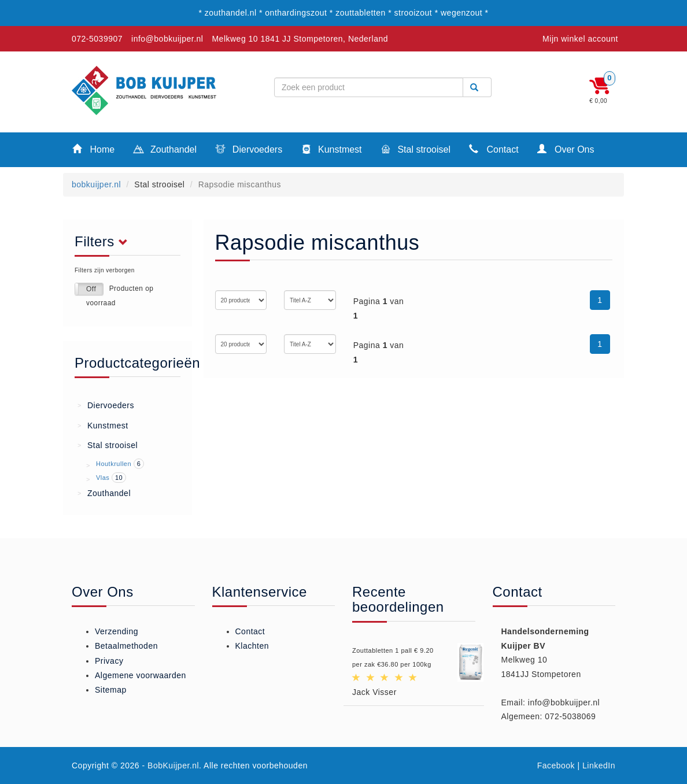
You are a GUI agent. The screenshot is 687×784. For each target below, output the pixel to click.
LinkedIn (599, 765)
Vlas (103, 478)
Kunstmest (331, 150)
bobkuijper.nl (96, 184)
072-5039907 (97, 39)
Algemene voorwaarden (141, 675)
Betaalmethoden (126, 646)
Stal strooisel (415, 150)
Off (91, 289)
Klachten (252, 646)
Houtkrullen (114, 464)
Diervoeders (249, 150)
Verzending (117, 631)
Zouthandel (165, 150)
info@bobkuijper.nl (167, 39)
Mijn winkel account (580, 39)
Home (93, 149)
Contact (494, 149)
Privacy (109, 661)
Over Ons (566, 149)
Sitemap (111, 690)
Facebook (556, 765)
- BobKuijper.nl (171, 765)
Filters (104, 242)
